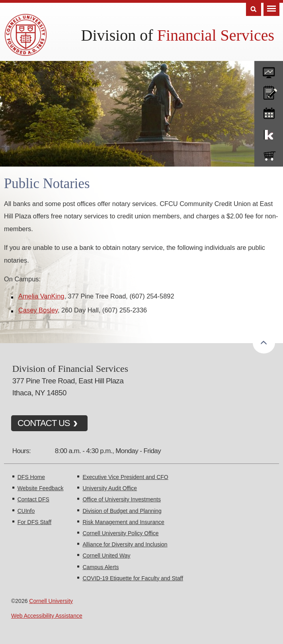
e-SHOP (269, 154)
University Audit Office (110, 488)
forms (269, 70)
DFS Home (31, 477)
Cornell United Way (106, 556)
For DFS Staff (34, 522)
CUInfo (26, 511)
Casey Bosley (38, 310)
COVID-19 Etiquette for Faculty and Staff (133, 578)
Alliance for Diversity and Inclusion (125, 544)
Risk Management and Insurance (123, 522)
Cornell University (51, 601)
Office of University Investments (122, 499)
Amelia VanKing (41, 296)
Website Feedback (41, 488)
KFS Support (269, 133)
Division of (178, 35)
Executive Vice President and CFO (125, 477)
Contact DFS (33, 499)
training (269, 112)
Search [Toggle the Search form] (254, 9)
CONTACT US (44, 423)
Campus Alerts (101, 567)
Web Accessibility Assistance (47, 616)
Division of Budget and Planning (122, 511)
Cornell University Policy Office (120, 533)
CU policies (269, 91)
